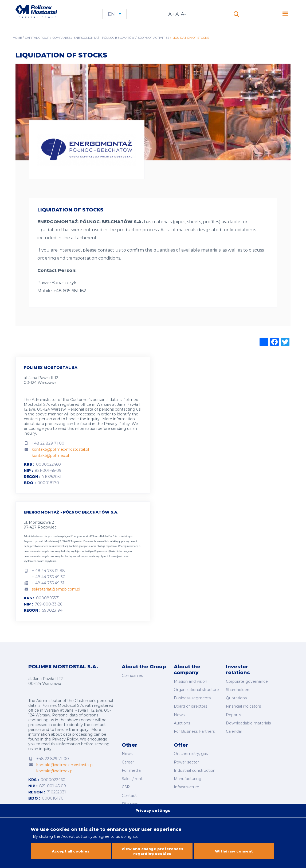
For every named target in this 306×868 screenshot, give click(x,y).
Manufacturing (188, 776)
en (131, 17)
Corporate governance (247, 688)
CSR (126, 783)
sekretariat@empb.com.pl (56, 596)
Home (17, 44)
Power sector (186, 761)
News (179, 717)
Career (128, 761)
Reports (233, 717)
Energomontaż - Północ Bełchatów (104, 44)
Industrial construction (195, 768)
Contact (129, 790)
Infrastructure (187, 783)
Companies (62, 44)
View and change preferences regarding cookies (152, 851)
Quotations (236, 702)
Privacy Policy (117, 430)
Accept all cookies (71, 851)
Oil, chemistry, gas (191, 753)
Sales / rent (132, 776)
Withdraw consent (234, 851)
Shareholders (238, 695)
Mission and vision (191, 688)
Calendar (234, 732)
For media (131, 768)
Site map (130, 798)
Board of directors (191, 710)
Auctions (182, 725)
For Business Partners (194, 732)
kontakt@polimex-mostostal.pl (60, 456)
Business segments (192, 702)
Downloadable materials (248, 725)
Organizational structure (196, 695)
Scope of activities (154, 44)
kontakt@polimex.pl (50, 462)
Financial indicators (243, 710)
